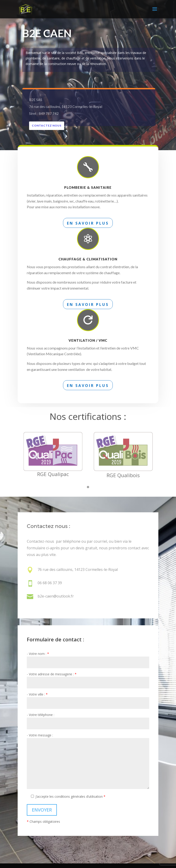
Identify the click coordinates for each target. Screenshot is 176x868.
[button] (88, 490)
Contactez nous (49, 125)
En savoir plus (88, 223)
